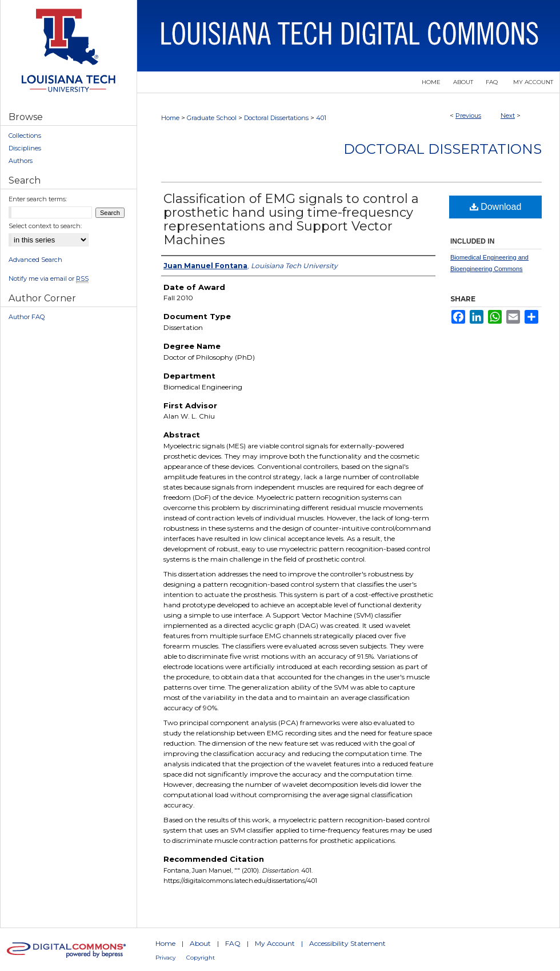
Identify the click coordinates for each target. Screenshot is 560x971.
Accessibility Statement (347, 943)
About (200, 943)
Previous (468, 116)
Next (508, 116)
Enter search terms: (38, 199)
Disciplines (25, 148)
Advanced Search (35, 260)
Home (170, 118)
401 (321, 118)
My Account (275, 943)
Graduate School (212, 118)
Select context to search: (45, 226)
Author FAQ (27, 317)
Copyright (201, 958)
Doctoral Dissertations (276, 118)
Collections (25, 136)
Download (496, 207)
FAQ (233, 943)
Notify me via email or (49, 278)
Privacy (165, 958)
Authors (21, 161)
